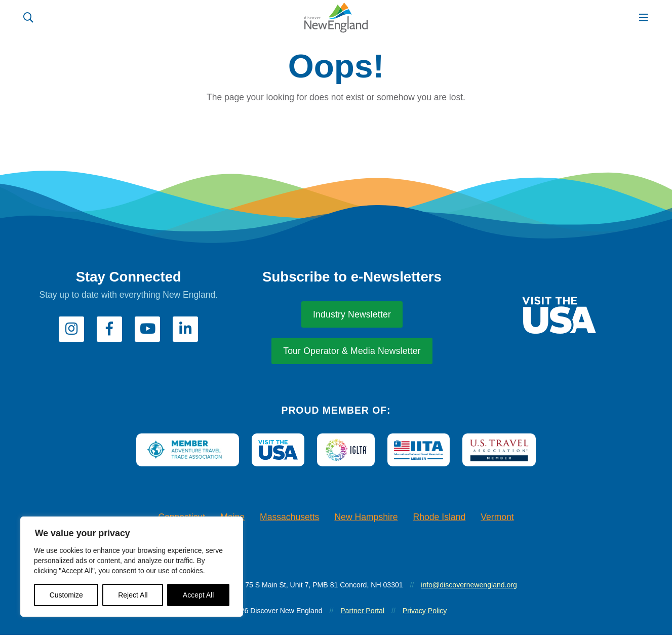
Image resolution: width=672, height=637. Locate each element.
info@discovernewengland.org (469, 587)
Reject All (133, 595)
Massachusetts (289, 520)
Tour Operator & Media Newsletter (352, 353)
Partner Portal (362, 613)
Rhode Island (440, 520)
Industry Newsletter (352, 317)
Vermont (497, 520)
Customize (66, 595)
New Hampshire (366, 520)
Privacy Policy (425, 613)
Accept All (198, 595)
